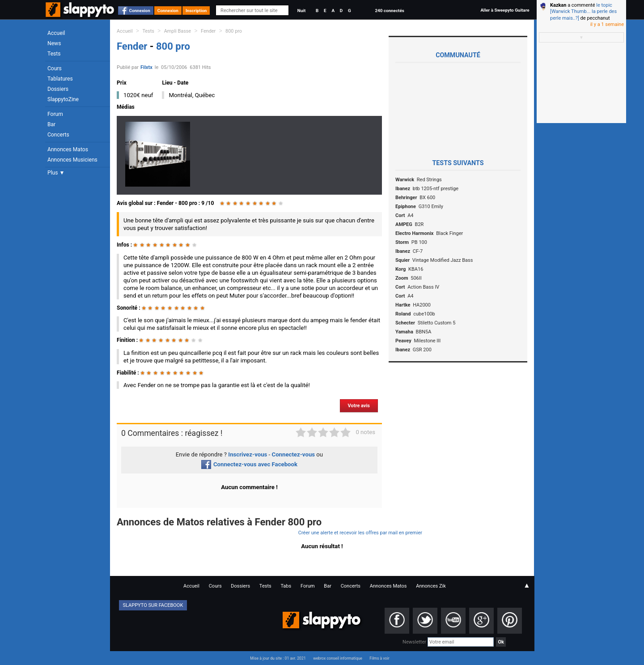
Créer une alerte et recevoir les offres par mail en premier (360, 533)
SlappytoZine (63, 99)
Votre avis (359, 406)
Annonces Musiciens (72, 160)
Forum (55, 114)
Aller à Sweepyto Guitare (505, 10)
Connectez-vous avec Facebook (249, 464)
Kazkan (558, 5)
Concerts (58, 135)
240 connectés (389, 11)
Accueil (56, 33)
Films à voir (379, 658)
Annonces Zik (431, 586)
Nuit (301, 11)
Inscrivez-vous (248, 454)
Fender (208, 31)
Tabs (286, 586)
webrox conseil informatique (338, 658)
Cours (55, 68)
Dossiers (58, 89)
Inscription (196, 11)
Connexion (140, 11)
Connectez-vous (294, 454)
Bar (51, 124)
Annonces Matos (68, 149)
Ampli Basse (178, 31)
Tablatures (60, 79)
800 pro (234, 31)
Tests (54, 54)
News (54, 43)
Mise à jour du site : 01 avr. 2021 (278, 658)
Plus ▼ (56, 173)
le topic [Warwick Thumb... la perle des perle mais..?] (583, 12)
